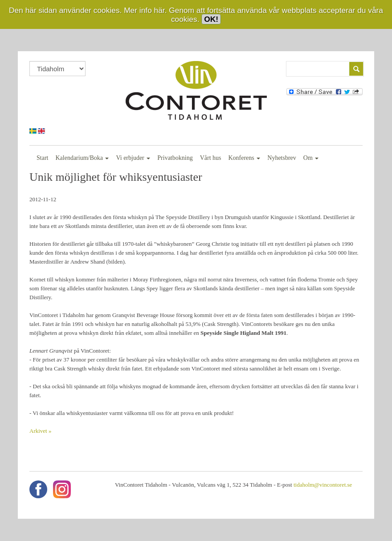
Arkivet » (40, 431)
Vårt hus (211, 158)
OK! (211, 19)
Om (311, 158)
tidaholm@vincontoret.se (323, 485)
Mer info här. (145, 10)
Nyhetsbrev (282, 158)
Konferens (244, 158)
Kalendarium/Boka (82, 158)
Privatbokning (175, 158)
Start (42, 158)
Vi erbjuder (133, 158)
